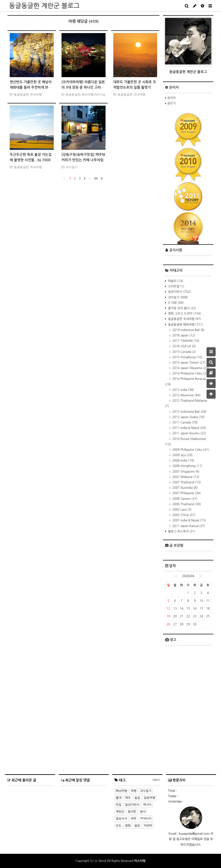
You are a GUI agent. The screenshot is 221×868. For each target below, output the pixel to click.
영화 (128, 826)
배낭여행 (121, 791)
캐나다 (147, 805)
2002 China (183, 515)
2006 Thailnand (186, 504)
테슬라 (175, 281)
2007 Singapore (186, 471)
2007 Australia (185, 488)
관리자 (171, 98)
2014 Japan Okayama (190, 368)
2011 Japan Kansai (188, 526)
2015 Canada (184, 352)
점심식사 (121, 819)
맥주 (128, 798)
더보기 (156, 780)
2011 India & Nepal (189, 428)
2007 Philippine (186, 493)
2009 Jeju (182, 455)
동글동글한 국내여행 (184, 319)
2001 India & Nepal (189, 520)
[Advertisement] (188, 725)
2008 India (183, 460)
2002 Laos (182, 510)
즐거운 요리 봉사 (182, 308)
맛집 (118, 805)
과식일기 (178, 297)
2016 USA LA (184, 346)
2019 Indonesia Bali (188, 330)
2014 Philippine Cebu (190, 373)
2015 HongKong (187, 357)
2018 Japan (183, 335)
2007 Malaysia (185, 477)
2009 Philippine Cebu (190, 450)
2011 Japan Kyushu (189, 433)
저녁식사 (146, 819)
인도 (118, 826)
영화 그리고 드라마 (184, 314)
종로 (137, 826)
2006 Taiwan (184, 499)
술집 (137, 798)
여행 (134, 791)
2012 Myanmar (186, 395)
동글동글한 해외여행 (185, 325)
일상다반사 (179, 292)
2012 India (183, 390)
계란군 (120, 812)
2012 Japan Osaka (188, 417)
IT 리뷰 (175, 303)
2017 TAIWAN (185, 341)
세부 (134, 819)
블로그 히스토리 (181, 531)
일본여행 (149, 798)
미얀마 (148, 826)
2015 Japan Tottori (189, 363)
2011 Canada (185, 422)
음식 (143, 812)
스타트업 (176, 286)
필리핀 (132, 812)
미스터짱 (140, 861)
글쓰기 (171, 103)
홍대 (118, 798)
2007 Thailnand (186, 482)
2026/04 (188, 576)
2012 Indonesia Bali (189, 412)
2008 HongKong (187, 466)
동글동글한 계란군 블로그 (44, 6)
